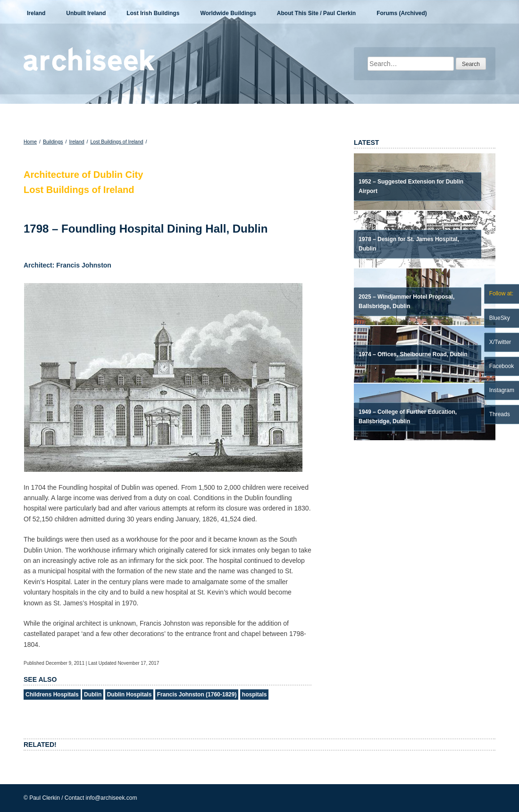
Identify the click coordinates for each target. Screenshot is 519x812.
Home (30, 142)
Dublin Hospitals (130, 695)
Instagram (502, 390)
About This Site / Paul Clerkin (316, 13)
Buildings (53, 142)
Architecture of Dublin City (83, 175)
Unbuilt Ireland (86, 13)
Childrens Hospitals (52, 695)
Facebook (502, 366)
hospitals (255, 695)
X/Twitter (500, 342)
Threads (500, 414)
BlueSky (500, 318)
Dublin (93, 695)
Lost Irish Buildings (153, 13)
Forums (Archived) (402, 13)
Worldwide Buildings (228, 13)
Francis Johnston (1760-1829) (197, 695)
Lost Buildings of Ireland (117, 142)
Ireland (36, 13)
